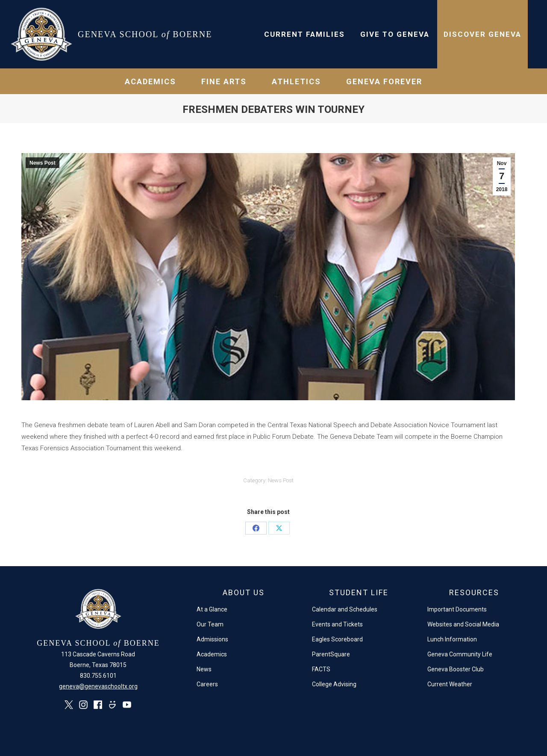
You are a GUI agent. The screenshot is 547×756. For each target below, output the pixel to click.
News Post (43, 163)
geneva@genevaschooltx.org (98, 686)
